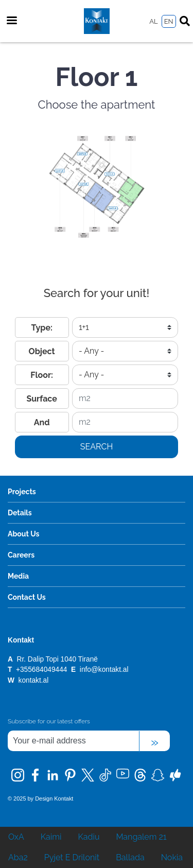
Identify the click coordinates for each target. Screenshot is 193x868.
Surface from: (41, 401)
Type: (42, 328)
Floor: (42, 375)
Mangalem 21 (141, 837)
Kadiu (89, 837)
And (42, 422)
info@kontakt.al (104, 670)
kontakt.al (34, 680)
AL (153, 21)
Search (97, 447)
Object (42, 351)
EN (169, 21)
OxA (16, 837)
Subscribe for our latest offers (49, 721)
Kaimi (51, 837)
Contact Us (27, 597)
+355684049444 (42, 670)
